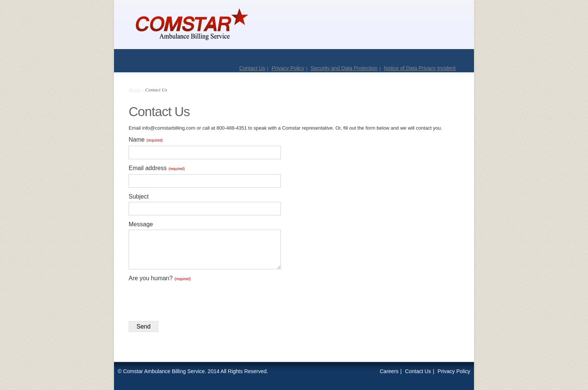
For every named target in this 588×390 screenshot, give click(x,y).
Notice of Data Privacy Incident (420, 68)
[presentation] (186, 299)
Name (146, 140)
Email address (157, 168)
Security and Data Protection (344, 68)
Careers (389, 371)
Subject (139, 196)
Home (134, 90)
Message (141, 224)
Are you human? (160, 278)
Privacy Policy (288, 68)
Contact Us (252, 68)
